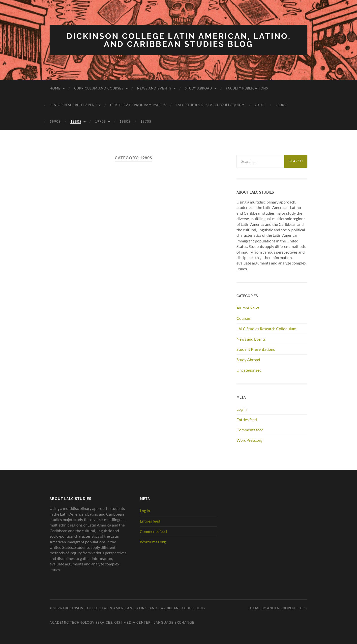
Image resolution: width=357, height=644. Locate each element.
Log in (242, 409)
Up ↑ (304, 608)
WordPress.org (249, 440)
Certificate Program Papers (138, 105)
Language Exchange (174, 622)
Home (55, 88)
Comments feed (250, 430)
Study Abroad (199, 88)
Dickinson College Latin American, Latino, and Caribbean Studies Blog (179, 40)
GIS (117, 622)
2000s (281, 105)
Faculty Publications (247, 88)
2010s (260, 105)
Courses (244, 318)
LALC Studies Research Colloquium (210, 105)
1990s (55, 121)
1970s (100, 121)
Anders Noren (281, 608)
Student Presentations (256, 349)
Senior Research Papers (73, 105)
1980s (76, 121)
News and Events (154, 88)
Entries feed (247, 420)
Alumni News (248, 308)
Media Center (137, 622)
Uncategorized (249, 370)
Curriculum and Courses (99, 88)
